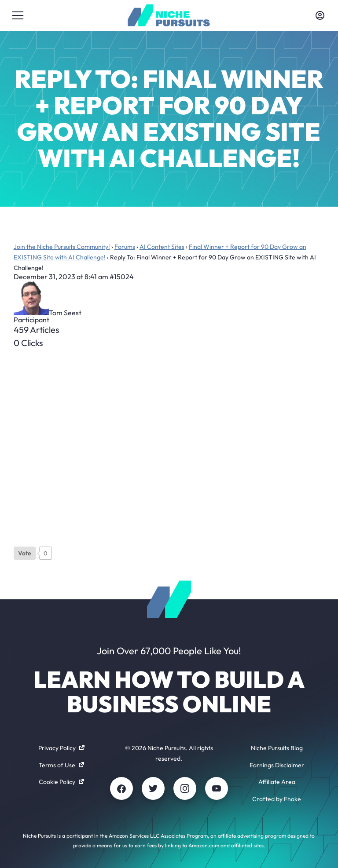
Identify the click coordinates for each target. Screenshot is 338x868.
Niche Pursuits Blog (277, 748)
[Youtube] (217, 788)
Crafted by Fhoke (277, 799)
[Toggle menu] (18, 15)
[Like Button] (25, 553)
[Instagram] (185, 788)
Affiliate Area (277, 782)
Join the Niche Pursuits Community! (62, 247)
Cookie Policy (61, 782)
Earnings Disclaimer (277, 765)
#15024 (122, 277)
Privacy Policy (61, 748)
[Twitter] (153, 788)
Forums (125, 247)
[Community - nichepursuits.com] (169, 15)
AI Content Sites (162, 247)
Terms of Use (61, 765)
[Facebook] (121, 788)
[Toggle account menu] (320, 15)
